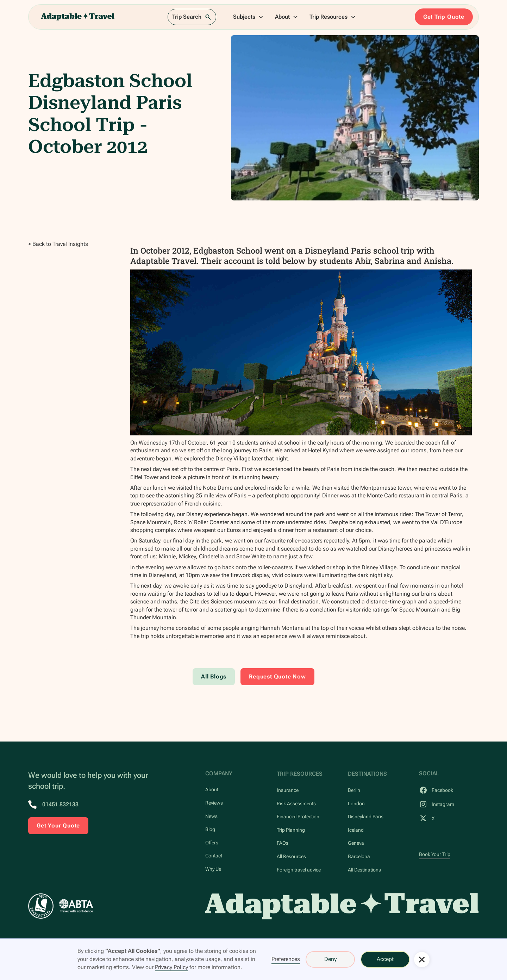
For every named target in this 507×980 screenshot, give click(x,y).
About (212, 790)
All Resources (291, 857)
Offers (212, 843)
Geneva (356, 843)
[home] (78, 17)
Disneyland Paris (366, 817)
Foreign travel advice (299, 870)
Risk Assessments (296, 804)
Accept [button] (385, 959)
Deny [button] (330, 959)
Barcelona (359, 857)
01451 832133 (60, 804)
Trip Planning (291, 830)
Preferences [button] (286, 959)
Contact (214, 856)
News (211, 816)
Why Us (213, 869)
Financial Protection (298, 817)
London (356, 804)
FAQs (283, 843)
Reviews (214, 803)
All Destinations (364, 870)
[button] (248, 17)
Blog (210, 829)
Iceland (356, 830)
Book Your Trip (435, 854)
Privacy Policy (171, 967)
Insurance (288, 790)
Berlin (354, 790)
